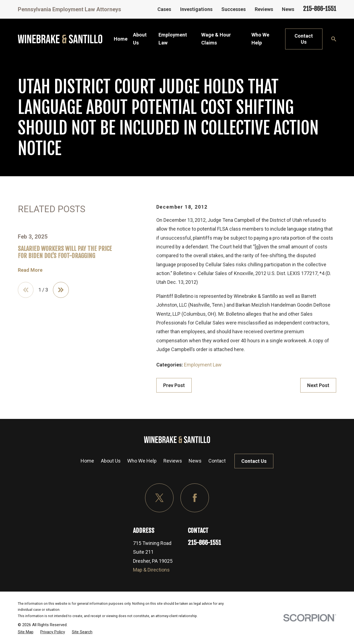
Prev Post (174, 385)
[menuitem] (26, 632)
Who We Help (142, 461)
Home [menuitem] (121, 39)
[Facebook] (195, 498)
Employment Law (203, 365)
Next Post (318, 385)
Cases (164, 9)
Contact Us (304, 39)
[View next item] (61, 290)
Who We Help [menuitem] (260, 39)
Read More (30, 270)
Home (87, 461)
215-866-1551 (320, 9)
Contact (217, 461)
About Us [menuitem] (140, 39)
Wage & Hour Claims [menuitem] (216, 39)
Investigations (196, 9)
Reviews (264, 9)
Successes (233, 9)
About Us (111, 461)
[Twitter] (159, 498)
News (288, 9)
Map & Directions (151, 570)
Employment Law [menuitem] (173, 39)
